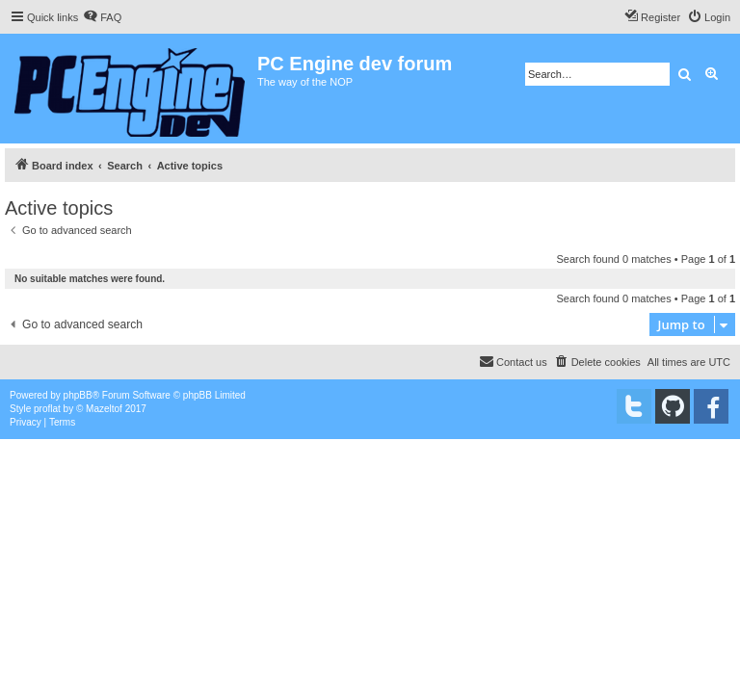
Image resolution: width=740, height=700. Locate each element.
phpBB (78, 395)
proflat (47, 409)
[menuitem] (102, 17)
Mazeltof (104, 409)
